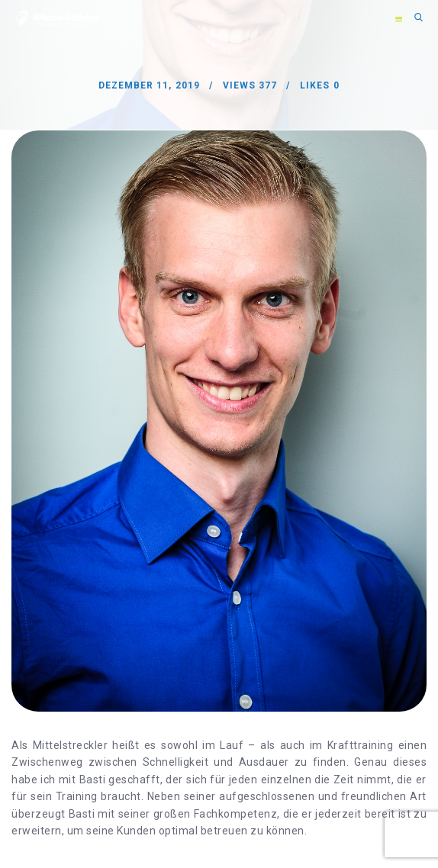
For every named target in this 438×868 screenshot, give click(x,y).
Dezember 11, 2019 (149, 85)
